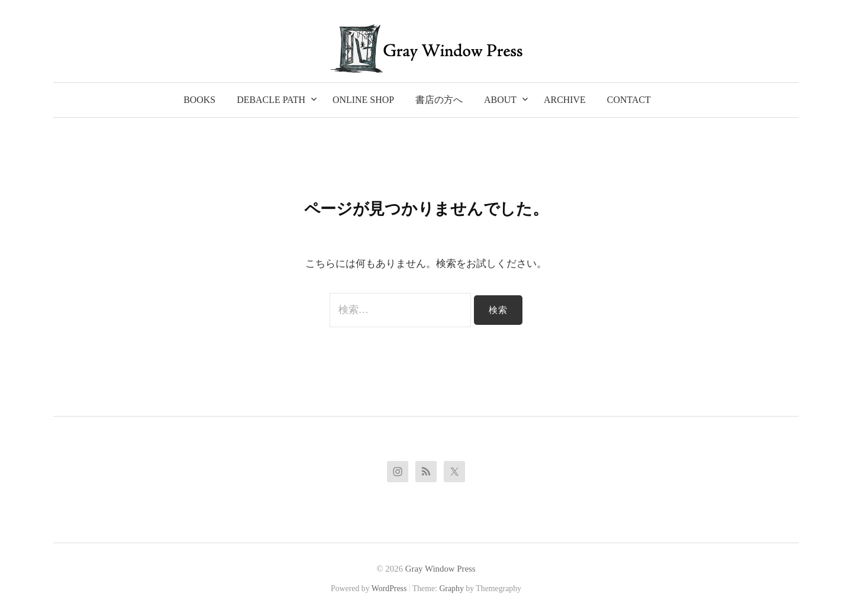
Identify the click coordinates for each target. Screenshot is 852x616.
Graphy (451, 588)
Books (199, 100)
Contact (629, 100)
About (500, 100)
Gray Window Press (440, 569)
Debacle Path (271, 100)
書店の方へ (439, 100)
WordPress (389, 588)
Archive (565, 100)
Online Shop (363, 100)
